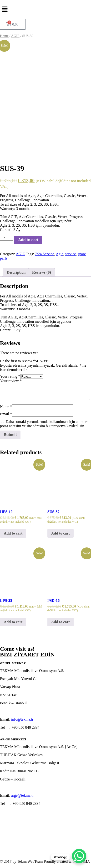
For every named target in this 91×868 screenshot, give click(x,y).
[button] (45, 10)
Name (6, 407)
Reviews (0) (42, 272)
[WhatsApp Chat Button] (79, 856)
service (70, 254)
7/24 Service (45, 254)
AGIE (15, 36)
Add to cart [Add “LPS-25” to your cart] (13, 622)
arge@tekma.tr (23, 795)
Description (16, 272)
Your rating (10, 376)
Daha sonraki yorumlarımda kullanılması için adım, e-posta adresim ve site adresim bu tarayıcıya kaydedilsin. (44, 424)
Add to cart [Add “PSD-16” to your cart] (61, 622)
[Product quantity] (7, 238)
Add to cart (28, 240)
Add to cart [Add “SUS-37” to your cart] (61, 533)
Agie (59, 254)
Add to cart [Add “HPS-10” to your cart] (13, 533)
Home (4, 36)
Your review (11, 381)
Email (6, 414)
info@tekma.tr (22, 719)
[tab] (16, 272)
